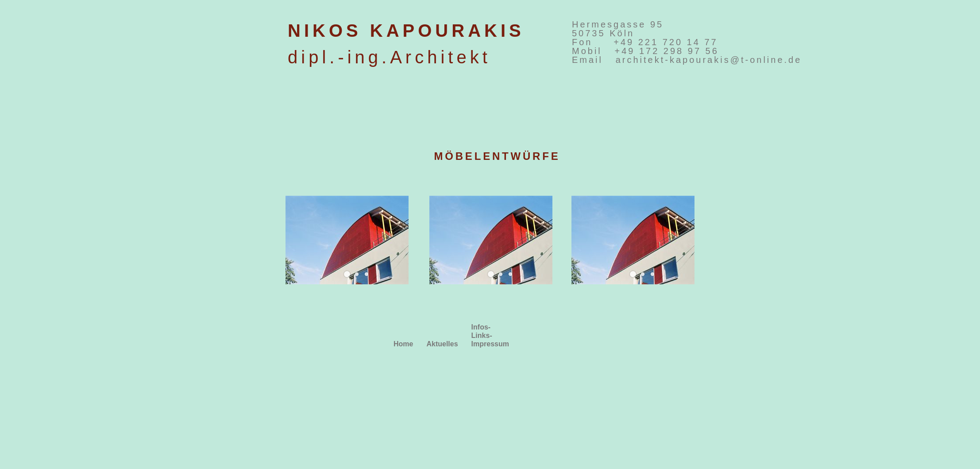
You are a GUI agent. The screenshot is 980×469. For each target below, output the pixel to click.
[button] (347, 274)
